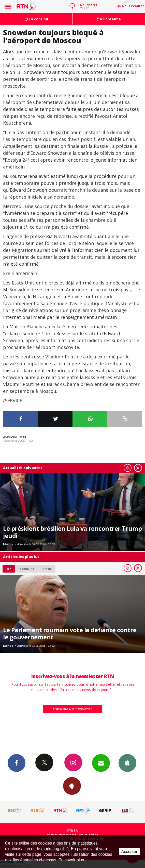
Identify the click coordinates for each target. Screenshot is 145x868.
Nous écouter (133, 6)
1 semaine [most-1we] (27, 569)
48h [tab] (9, 569)
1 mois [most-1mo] (47, 569)
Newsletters (101, 763)
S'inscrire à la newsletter (72, 709)
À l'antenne (109, 19)
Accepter (129, 852)
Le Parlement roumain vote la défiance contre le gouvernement (70, 633)
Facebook (17, 763)
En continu (36, 19)
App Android (72, 786)
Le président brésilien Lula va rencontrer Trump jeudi (72, 532)
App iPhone (127, 763)
